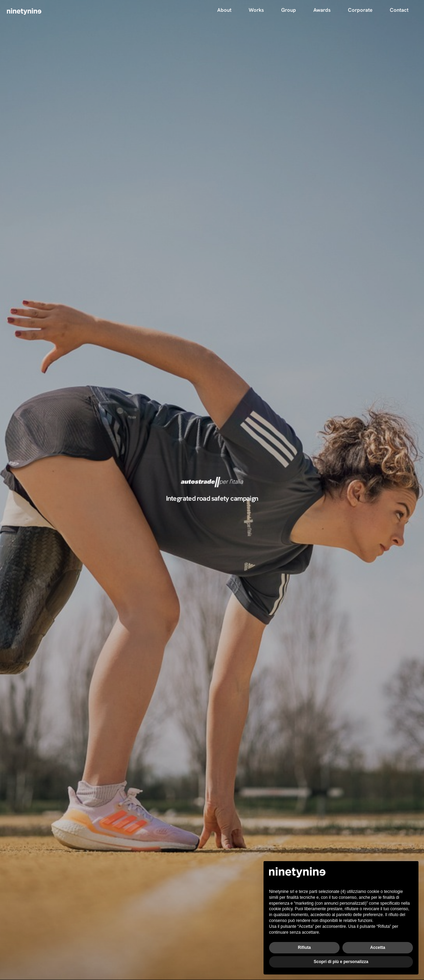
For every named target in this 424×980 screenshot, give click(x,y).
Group (289, 10)
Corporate (360, 10)
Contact (399, 10)
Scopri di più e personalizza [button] (341, 962)
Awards (322, 10)
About (224, 10)
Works (256, 10)
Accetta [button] (377, 948)
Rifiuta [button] (304, 948)
